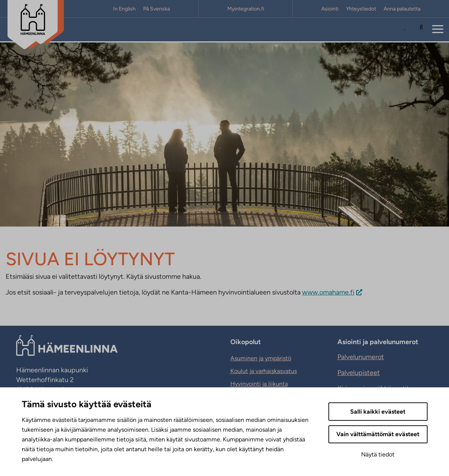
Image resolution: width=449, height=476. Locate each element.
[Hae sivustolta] (421, 30)
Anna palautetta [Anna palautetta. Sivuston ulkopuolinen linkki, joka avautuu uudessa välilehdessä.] (402, 9)
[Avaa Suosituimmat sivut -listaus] (407, 30)
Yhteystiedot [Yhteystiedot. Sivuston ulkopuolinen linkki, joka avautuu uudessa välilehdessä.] (361, 9)
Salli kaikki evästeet (378, 412)
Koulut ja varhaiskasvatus (264, 371)
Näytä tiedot (378, 454)
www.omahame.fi (328, 292)
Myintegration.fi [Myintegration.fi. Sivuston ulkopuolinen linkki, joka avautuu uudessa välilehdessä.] (246, 9)
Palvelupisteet (359, 373)
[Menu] (438, 29)
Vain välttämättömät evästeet (378, 434)
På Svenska (156, 9)
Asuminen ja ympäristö (261, 358)
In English (124, 9)
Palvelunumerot (361, 357)
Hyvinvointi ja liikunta (259, 384)
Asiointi (330, 9)
